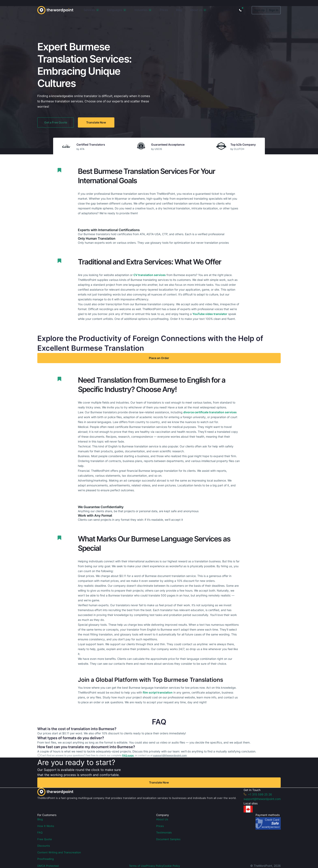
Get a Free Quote (56, 122)
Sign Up (259, 10)
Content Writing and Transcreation (59, 852)
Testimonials (164, 832)
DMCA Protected (48, 866)
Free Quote (45, 839)
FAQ (40, 832)
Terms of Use (138, 866)
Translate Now (96, 122)
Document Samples (168, 839)
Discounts (44, 846)
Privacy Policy (155, 866)
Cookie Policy (171, 866)
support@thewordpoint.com (170, 755)
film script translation (158, 692)
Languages (115, 10)
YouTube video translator (210, 314)
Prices (164, 10)
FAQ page (128, 755)
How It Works (46, 826)
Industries (141, 10)
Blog (179, 10)
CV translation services (150, 275)
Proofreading (46, 859)
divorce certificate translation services (210, 412)
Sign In (274, 10)
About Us (196, 10)
